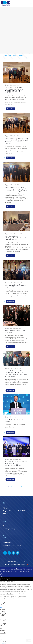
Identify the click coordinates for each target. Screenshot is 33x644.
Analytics (2, 631)
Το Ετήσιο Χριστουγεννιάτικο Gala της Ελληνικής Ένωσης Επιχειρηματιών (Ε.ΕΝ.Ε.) (16, 463)
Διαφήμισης (3, 641)
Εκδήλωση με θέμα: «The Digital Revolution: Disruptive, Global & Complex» (16, 238)
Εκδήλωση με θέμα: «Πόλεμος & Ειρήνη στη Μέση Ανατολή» (15, 286)
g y (7, 85)
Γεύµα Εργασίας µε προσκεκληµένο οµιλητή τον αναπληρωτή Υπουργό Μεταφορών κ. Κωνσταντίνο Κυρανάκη (16, 141)
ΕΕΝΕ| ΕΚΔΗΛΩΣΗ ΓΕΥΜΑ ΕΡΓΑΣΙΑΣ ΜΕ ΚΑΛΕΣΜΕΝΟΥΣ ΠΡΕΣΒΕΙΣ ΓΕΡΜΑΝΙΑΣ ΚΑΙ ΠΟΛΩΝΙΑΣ (15, 90)
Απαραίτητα (3, 609)
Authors (21, 55)
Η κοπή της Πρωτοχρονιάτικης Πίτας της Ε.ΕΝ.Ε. (15, 332)
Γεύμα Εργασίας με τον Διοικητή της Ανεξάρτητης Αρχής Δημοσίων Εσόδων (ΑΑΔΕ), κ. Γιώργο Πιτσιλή (16, 189)
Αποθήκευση (3, 643)
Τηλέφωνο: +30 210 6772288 (12, 545)
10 (20, 490)
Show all (26, 57)
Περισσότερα (11, 109)
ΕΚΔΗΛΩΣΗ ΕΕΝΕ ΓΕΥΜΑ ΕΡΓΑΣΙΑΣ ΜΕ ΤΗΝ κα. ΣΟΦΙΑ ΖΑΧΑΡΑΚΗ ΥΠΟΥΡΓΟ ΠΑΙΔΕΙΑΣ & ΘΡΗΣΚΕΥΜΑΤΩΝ (16, 374)
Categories (8, 55)
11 (23, 490)
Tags (14, 55)
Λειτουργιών (3, 620)
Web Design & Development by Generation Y (17, 565)
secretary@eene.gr (9, 529)
